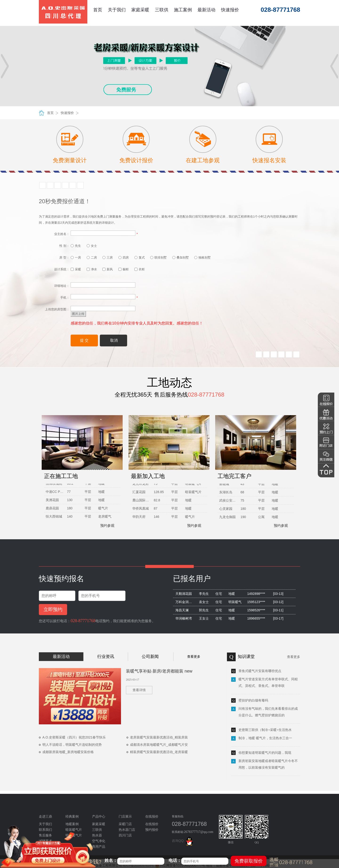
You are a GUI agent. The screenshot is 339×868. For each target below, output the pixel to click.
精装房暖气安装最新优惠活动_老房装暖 (159, 752)
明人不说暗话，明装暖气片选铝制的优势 (72, 745)
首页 (98, 10)
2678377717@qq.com (199, 832)
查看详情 (139, 690)
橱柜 (124, 269)
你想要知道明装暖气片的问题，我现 (265, 753)
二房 (92, 258)
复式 (140, 258)
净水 (92, 269)
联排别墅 (158, 258)
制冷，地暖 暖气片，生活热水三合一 (265, 738)
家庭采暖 (140, 10)
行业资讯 (106, 657)
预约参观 (105, 526)
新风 (108, 269)
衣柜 (140, 269)
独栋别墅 (202, 258)
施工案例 (183, 10)
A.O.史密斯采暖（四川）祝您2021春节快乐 (74, 737)
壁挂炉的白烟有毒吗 (253, 700)
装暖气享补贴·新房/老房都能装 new (159, 671)
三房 (108, 258)
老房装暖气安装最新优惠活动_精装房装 (159, 737)
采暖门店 (125, 824)
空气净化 (99, 841)
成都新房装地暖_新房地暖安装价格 (68, 752)
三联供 (162, 10)
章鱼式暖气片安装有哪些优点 (260, 671)
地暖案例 (72, 824)
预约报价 (152, 830)
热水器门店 (127, 830)
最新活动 (206, 10)
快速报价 (230, 10)
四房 (124, 258)
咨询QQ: (183, 841)
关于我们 (117, 10)
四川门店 (125, 835)
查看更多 (194, 657)
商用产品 (99, 847)
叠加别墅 (181, 258)
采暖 (76, 269)
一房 (76, 258)
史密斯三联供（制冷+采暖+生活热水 (265, 730)
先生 (76, 246)
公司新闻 (150, 657)
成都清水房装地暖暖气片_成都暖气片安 (159, 745)
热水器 (97, 835)
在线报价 (152, 824)
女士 (92, 246)
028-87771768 (83, 621)
